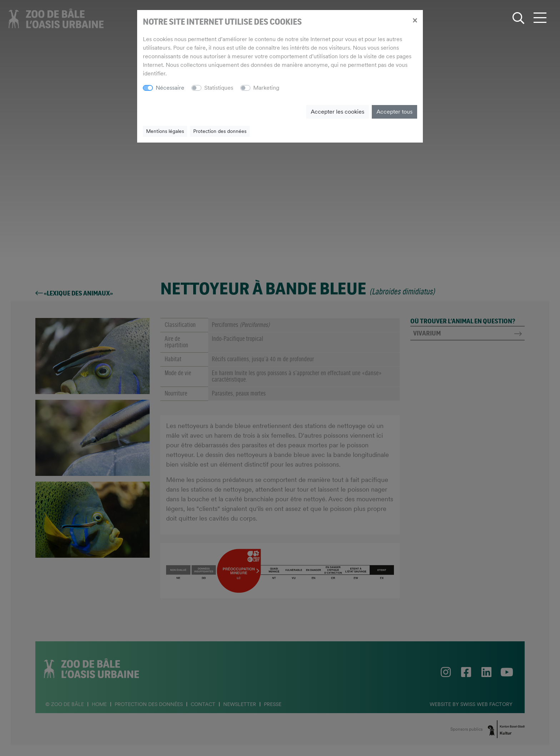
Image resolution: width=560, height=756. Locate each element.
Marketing (266, 88)
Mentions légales (165, 131)
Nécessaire (170, 88)
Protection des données (220, 131)
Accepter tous (394, 112)
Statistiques (219, 88)
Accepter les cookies (337, 112)
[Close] (415, 20)
